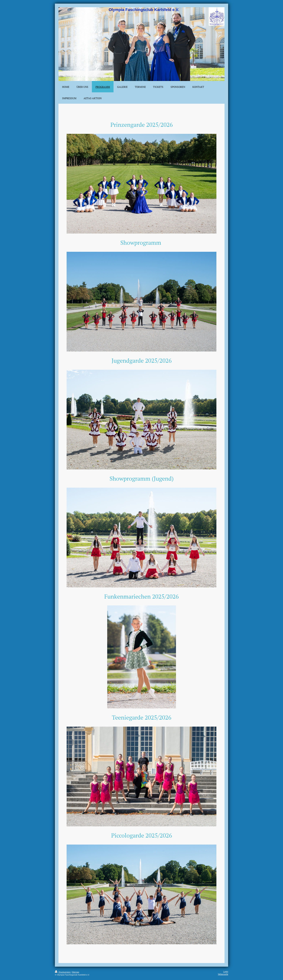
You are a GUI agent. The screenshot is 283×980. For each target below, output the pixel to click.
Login (226, 972)
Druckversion (63, 972)
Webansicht (223, 974)
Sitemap (75, 972)
